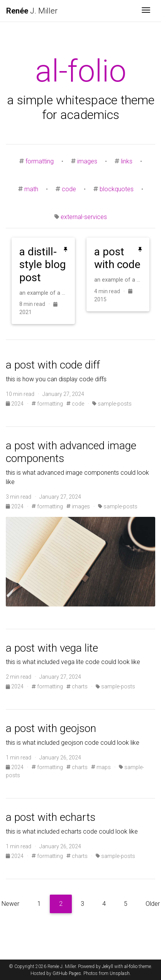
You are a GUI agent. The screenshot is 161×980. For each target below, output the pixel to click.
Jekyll (108, 966)
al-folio (131, 966)
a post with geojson (51, 728)
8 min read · (36, 304)
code (69, 189)
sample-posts (112, 404)
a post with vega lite (52, 648)
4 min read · (111, 291)
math (31, 189)
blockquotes (117, 189)
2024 (15, 404)
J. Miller (32, 11)
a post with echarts (51, 817)
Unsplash (120, 973)
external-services (84, 217)
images (87, 161)
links (127, 161)
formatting (40, 161)
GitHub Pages (67, 973)
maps (101, 767)
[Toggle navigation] (146, 11)
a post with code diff (53, 365)
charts (77, 686)
